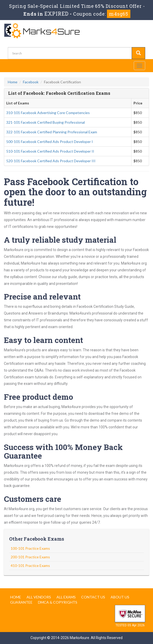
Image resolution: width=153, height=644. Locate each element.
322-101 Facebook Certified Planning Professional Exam (52, 132)
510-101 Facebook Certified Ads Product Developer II (50, 151)
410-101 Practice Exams (30, 565)
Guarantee (21, 602)
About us (120, 597)
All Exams (66, 597)
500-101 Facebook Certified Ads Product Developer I (50, 142)
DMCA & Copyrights (58, 602)
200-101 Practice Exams (30, 557)
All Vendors (39, 597)
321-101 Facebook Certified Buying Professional (46, 122)
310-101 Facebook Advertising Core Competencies (48, 113)
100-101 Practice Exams (30, 548)
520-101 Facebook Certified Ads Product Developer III (51, 161)
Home (13, 82)
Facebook (31, 82)
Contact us (93, 597)
